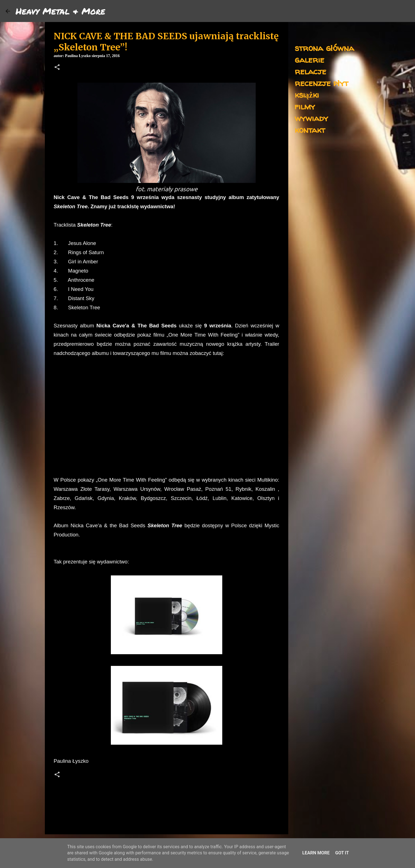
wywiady (311, 118)
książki (307, 95)
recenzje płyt (321, 83)
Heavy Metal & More (60, 11)
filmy (305, 106)
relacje (310, 71)
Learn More (316, 853)
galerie (309, 59)
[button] (57, 68)
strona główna (324, 48)
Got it (342, 853)
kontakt (310, 130)
